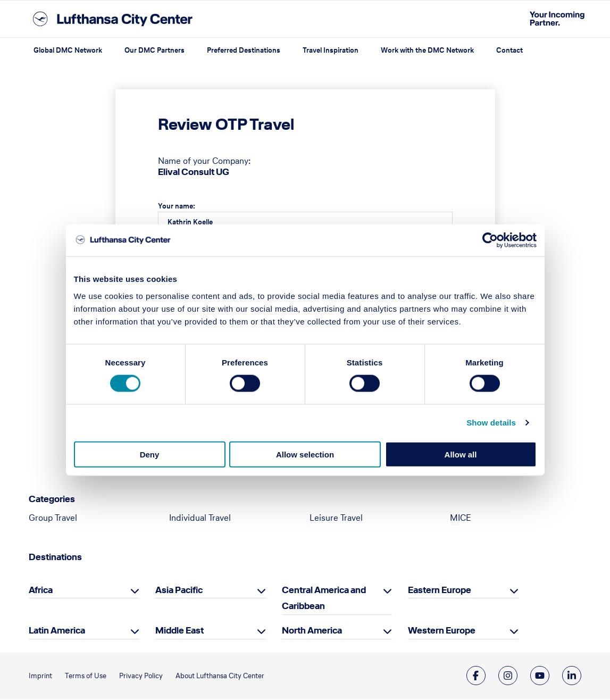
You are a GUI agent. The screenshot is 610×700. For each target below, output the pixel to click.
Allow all (461, 454)
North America (312, 631)
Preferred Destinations (244, 50)
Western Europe (442, 631)
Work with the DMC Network (427, 50)
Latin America (57, 631)
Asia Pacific (179, 591)
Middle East (179, 631)
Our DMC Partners (154, 50)
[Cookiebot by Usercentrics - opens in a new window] (490, 240)
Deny (150, 454)
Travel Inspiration (331, 50)
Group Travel (53, 519)
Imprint (40, 677)
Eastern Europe (440, 591)
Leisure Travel (336, 519)
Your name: (177, 206)
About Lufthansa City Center (220, 677)
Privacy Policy (141, 677)
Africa (41, 591)
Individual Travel (200, 519)
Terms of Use (86, 677)
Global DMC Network (68, 50)
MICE (461, 519)
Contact (509, 50)
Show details (491, 423)
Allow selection (305, 454)
